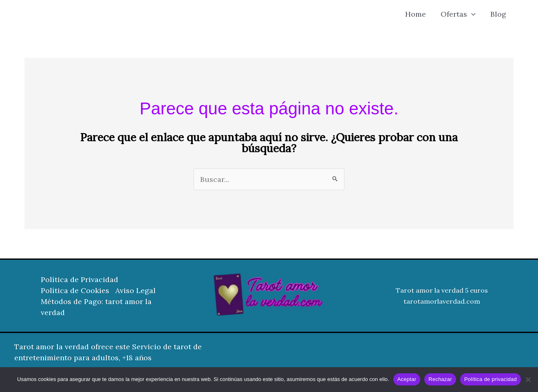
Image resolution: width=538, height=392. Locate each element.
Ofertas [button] (458, 14)
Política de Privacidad (79, 279)
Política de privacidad (491, 379)
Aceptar (407, 379)
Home (416, 14)
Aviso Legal (136, 290)
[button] (471, 14)
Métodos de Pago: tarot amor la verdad (96, 307)
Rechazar (440, 379)
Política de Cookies (75, 290)
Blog (498, 14)
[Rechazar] (528, 379)
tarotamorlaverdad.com (442, 301)
